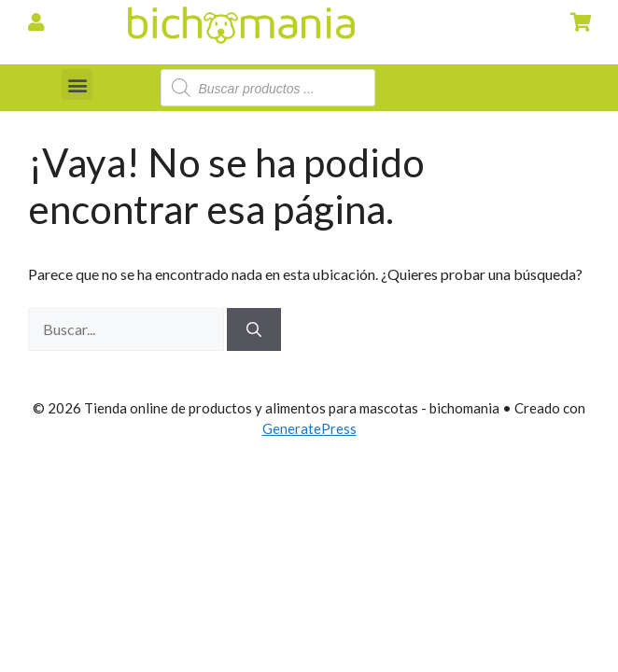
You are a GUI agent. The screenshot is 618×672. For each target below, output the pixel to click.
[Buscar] (254, 329)
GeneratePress (309, 428)
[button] (77, 84)
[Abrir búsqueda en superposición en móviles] (268, 88)
